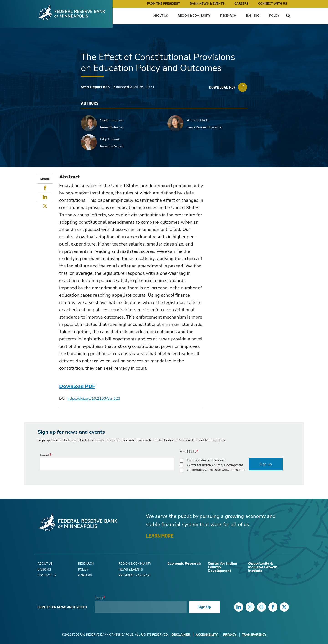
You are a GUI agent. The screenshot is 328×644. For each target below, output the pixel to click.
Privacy (230, 635)
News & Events (131, 570)
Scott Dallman (112, 120)
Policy (274, 16)
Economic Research (184, 563)
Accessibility (207, 635)
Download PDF (77, 386)
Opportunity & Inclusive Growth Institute (216, 470)
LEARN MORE (160, 536)
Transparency (254, 635)
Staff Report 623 (95, 87)
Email (44, 455)
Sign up (266, 464)
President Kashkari (135, 576)
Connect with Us (273, 4)
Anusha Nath (197, 120)
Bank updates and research (206, 460)
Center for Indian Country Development (215, 465)
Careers (241, 4)
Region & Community (194, 16)
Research (228, 16)
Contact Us (47, 576)
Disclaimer (181, 635)
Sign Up (204, 607)
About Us (160, 16)
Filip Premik (110, 139)
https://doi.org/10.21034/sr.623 (94, 398)
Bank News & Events (207, 4)
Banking (253, 16)
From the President (163, 4)
